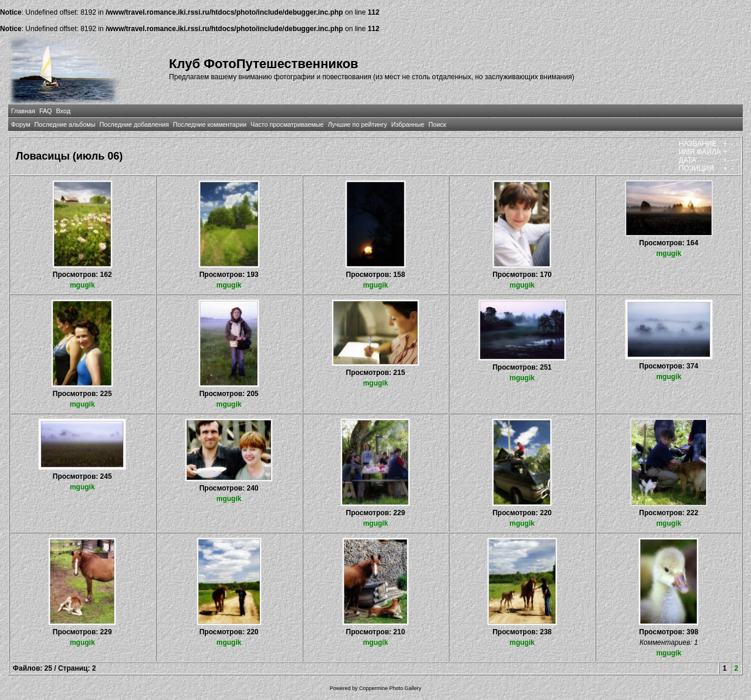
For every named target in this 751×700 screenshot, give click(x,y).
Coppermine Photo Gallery (390, 688)
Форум (21, 124)
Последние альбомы (65, 124)
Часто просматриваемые (287, 124)
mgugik (82, 285)
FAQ (46, 111)
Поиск (437, 124)
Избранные (408, 124)
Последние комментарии (210, 124)
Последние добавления (134, 124)
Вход (63, 111)
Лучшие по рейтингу (358, 124)
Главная (23, 111)
